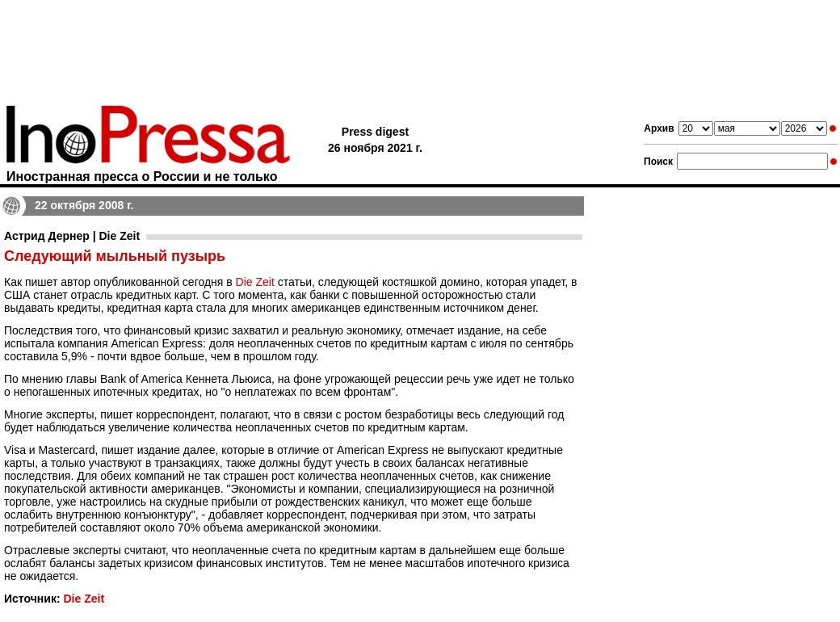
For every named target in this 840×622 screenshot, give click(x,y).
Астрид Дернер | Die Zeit (72, 236)
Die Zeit (255, 282)
